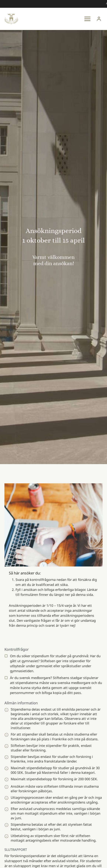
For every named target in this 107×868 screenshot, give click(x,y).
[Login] (99, 19)
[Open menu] (87, 19)
